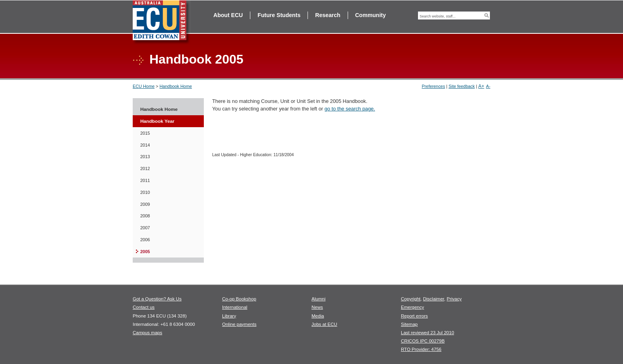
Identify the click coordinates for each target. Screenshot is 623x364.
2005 (145, 252)
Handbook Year (157, 121)
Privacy (454, 299)
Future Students (279, 15)
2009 (145, 204)
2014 (145, 145)
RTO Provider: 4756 (421, 349)
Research (328, 15)
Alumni (318, 299)
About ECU (228, 15)
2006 (145, 240)
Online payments (239, 324)
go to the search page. (350, 109)
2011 (145, 180)
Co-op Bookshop (239, 299)
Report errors (414, 316)
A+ (481, 86)
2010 (145, 192)
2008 (145, 216)
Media (318, 316)
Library (229, 316)
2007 (145, 228)
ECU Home (144, 86)
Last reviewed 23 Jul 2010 (428, 333)
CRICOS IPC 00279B (423, 341)
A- (488, 86)
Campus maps (147, 333)
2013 (145, 157)
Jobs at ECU (324, 324)
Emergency (412, 307)
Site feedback (462, 86)
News (317, 307)
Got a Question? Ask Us (157, 299)
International (235, 307)
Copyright (411, 299)
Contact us (144, 307)
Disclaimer (434, 299)
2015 (145, 133)
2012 (145, 168)
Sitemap (409, 324)
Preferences (433, 86)
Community (371, 15)
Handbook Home (176, 86)
